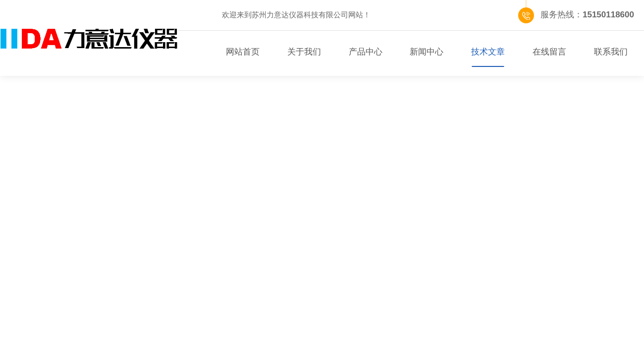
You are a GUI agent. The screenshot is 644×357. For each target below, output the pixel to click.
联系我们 (611, 52)
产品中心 (366, 52)
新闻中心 (427, 52)
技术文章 (488, 52)
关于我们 (304, 52)
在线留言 (549, 52)
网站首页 (243, 52)
